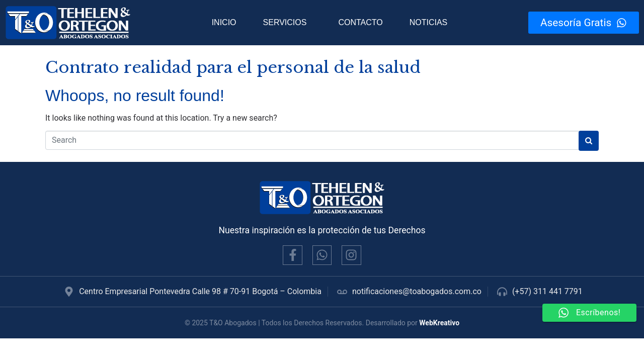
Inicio (224, 22)
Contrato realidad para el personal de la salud (233, 67)
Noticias (429, 22)
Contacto (360, 22)
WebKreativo (439, 323)
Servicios (285, 22)
